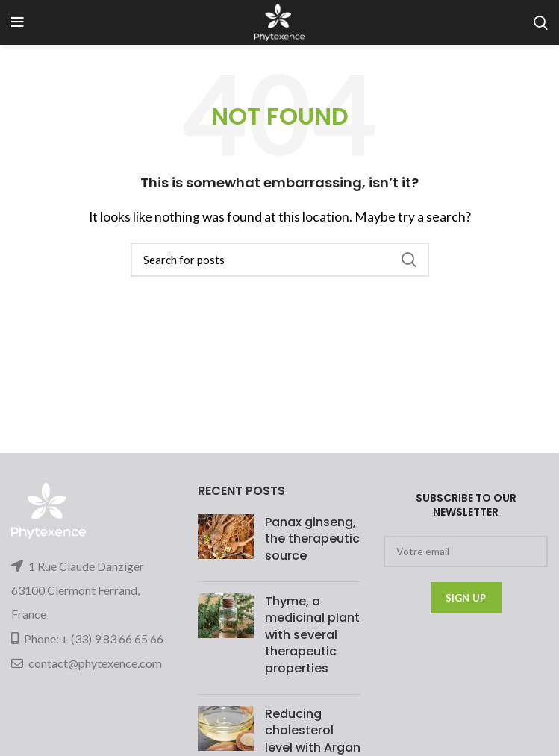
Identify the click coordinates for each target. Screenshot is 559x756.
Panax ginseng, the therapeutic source (312, 539)
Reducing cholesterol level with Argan (313, 731)
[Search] (280, 260)
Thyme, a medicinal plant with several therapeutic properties (312, 635)
